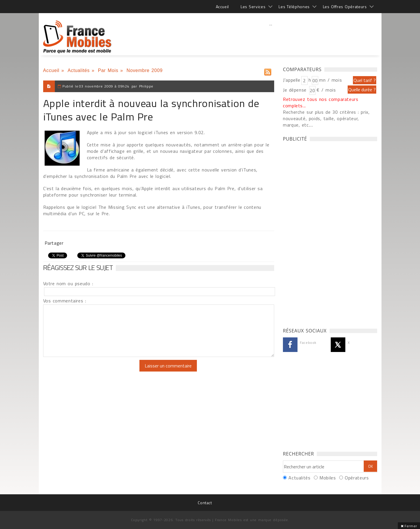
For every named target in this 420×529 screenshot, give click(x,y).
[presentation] (92, 371)
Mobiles (328, 478)
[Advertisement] (271, 36)
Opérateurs (357, 478)
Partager (54, 243)
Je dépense (296, 90)
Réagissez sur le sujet (78, 267)
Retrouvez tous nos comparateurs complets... (321, 102)
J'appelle (292, 80)
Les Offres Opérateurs (345, 7)
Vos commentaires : (65, 301)
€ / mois (326, 90)
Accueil (222, 7)
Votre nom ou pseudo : (68, 283)
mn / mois (330, 80)
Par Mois (108, 70)
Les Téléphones (294, 7)
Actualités (79, 70)
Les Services (253, 7)
